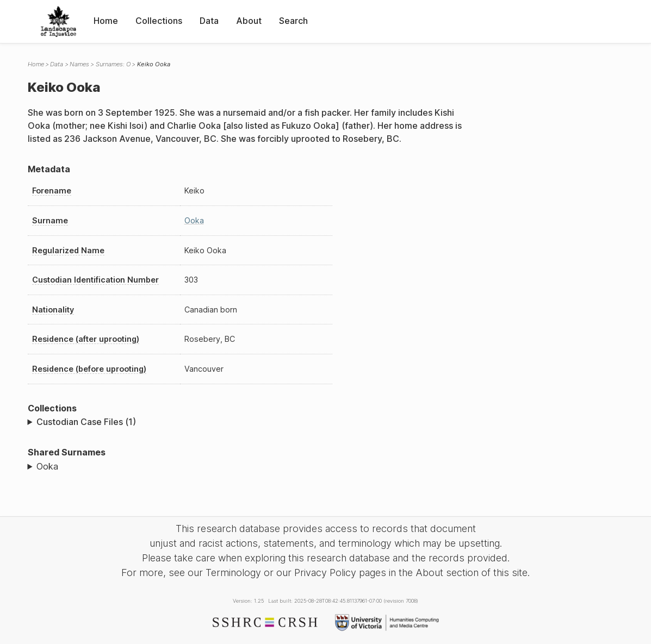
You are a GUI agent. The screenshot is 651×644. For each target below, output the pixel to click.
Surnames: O (113, 64)
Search (293, 21)
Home (106, 21)
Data (209, 21)
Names (79, 64)
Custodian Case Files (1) (86, 422)
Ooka (194, 220)
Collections (159, 21)
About (249, 21)
